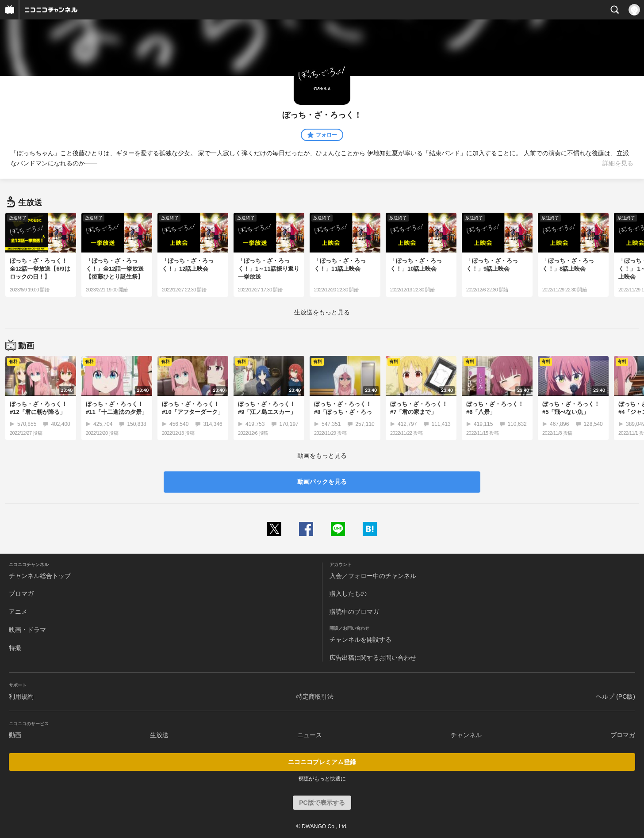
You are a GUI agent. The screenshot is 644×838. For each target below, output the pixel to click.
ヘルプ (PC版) (615, 696)
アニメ (18, 612)
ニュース (310, 735)
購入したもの (348, 593)
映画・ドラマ (27, 630)
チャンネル (466, 735)
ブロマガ (21, 593)
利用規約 (21, 696)
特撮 (15, 648)
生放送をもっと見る (322, 312)
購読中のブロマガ (354, 612)
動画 (15, 735)
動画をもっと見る (322, 455)
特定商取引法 (315, 696)
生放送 (159, 735)
